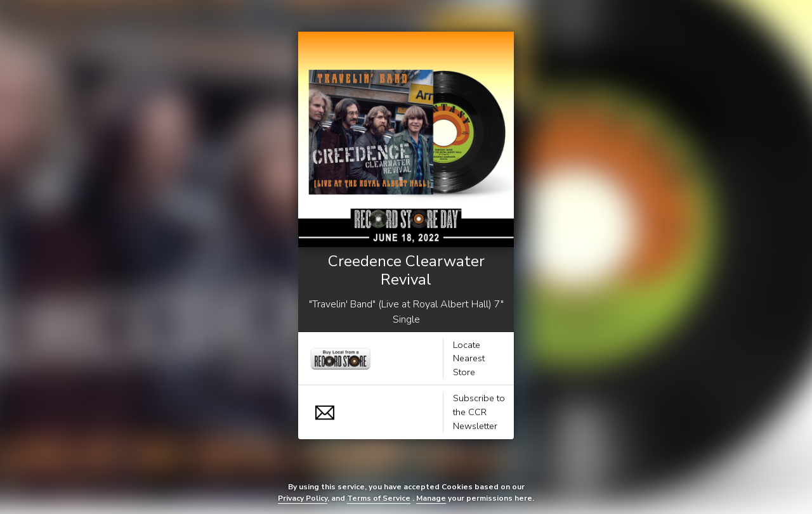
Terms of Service (379, 498)
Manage (431, 498)
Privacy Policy (303, 498)
